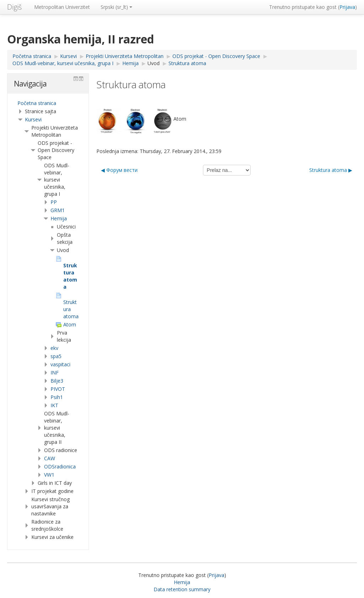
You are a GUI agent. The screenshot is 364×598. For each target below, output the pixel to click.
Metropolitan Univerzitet (62, 7)
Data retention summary (182, 589)
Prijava (347, 7)
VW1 (49, 475)
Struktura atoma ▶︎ (331, 170)
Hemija (59, 218)
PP (54, 202)
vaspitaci (60, 364)
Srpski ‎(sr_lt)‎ (116, 7)
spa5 (56, 356)
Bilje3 (57, 381)
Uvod (154, 63)
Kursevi (33, 119)
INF (55, 373)
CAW (50, 458)
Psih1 (57, 397)
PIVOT (58, 389)
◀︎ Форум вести (119, 170)
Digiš (14, 7)
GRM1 (58, 210)
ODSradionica (60, 466)
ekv (54, 348)
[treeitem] (48, 103)
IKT (54, 405)
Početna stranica (37, 103)
